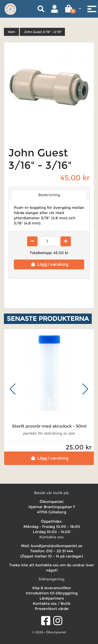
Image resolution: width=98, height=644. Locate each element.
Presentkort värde (52, 609)
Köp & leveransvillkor (52, 588)
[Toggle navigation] (92, 9)
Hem (11, 32)
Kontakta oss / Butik (52, 603)
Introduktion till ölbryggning (52, 593)
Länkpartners (52, 598)
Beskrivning (49, 195)
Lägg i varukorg (49, 264)
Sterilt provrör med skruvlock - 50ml (49, 426)
